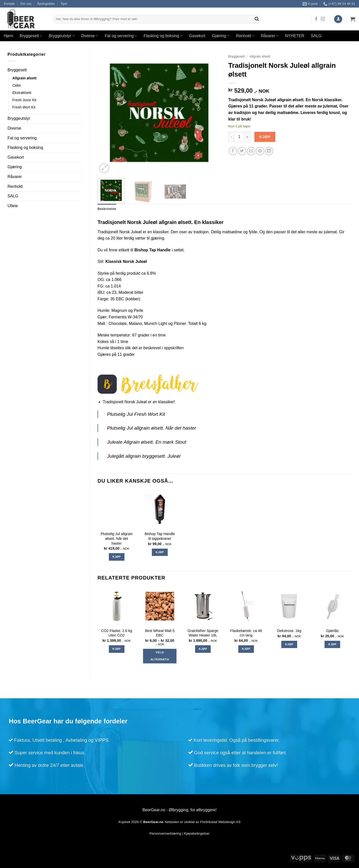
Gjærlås (332, 631)
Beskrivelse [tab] (107, 209)
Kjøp (265, 137)
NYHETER (295, 36)
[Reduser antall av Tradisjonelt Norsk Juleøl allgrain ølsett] (231, 137)
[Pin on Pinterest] (260, 151)
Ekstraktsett (22, 93)
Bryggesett (31, 36)
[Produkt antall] (239, 137)
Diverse (90, 36)
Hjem (8, 36)
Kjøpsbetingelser (197, 833)
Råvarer (270, 36)
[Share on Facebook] (233, 151)
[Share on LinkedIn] (269, 151)
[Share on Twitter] (242, 151)
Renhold (245, 36)
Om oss (26, 4)
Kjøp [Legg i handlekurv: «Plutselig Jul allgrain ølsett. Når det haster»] (117, 557)
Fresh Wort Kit (24, 107)
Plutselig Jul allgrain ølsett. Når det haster (152, 428)
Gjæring (221, 36)
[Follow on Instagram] (323, 19)
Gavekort (197, 36)
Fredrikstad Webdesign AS (220, 822)
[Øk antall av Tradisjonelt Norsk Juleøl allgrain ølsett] (247, 137)
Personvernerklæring (165, 833)
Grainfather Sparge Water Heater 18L (203, 633)
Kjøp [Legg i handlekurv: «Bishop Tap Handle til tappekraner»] (160, 552)
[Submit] (257, 19)
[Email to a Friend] (251, 151)
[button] (338, 19)
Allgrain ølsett (24, 78)
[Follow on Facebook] (316, 19)
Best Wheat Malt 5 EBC (160, 633)
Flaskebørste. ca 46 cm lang (246, 633)
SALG (316, 36)
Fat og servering (121, 36)
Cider (17, 85)
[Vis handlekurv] (353, 19)
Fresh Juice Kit (24, 100)
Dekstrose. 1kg (289, 631)
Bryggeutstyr (62, 36)
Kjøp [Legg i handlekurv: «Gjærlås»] (332, 644)
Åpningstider (46, 4)
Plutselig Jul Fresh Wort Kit (136, 414)
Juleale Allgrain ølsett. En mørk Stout (147, 442)
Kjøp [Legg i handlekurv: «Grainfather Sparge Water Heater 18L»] (203, 649)
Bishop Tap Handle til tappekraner (160, 536)
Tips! (64, 4)
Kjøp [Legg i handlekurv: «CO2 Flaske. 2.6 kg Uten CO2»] (117, 649)
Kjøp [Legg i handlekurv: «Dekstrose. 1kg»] (289, 644)
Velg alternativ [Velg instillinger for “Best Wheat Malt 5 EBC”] (160, 656)
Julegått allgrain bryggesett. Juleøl (144, 456)
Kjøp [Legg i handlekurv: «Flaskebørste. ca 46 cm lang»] (246, 649)
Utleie (13, 206)
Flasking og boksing (163, 36)
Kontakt (9, 4)
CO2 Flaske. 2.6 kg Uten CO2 (117, 633)
